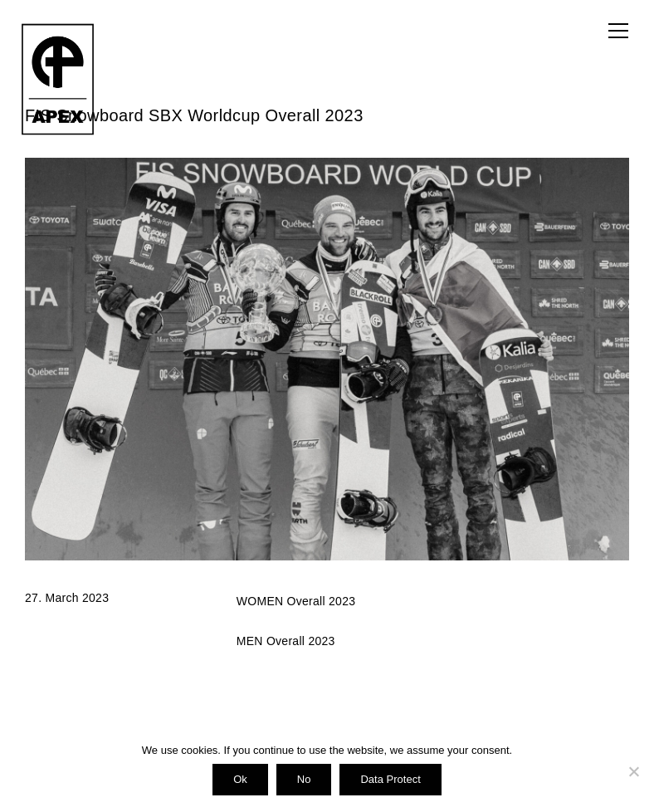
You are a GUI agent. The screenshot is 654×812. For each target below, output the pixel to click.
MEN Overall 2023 (286, 641)
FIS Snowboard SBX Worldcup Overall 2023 (194, 115)
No (304, 779)
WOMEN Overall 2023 (296, 601)
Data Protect (390, 779)
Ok (240, 779)
